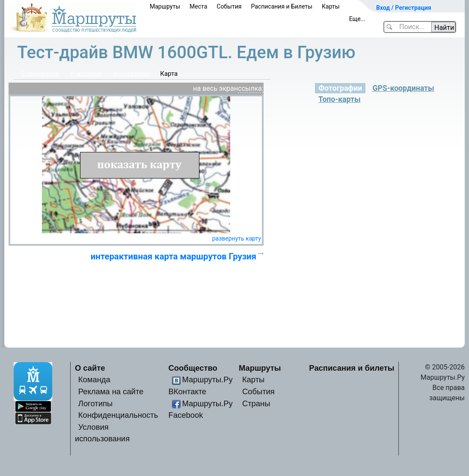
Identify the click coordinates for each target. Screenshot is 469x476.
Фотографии (131, 74)
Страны (256, 403)
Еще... (357, 19)
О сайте (90, 368)
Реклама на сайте (111, 391)
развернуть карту (237, 238)
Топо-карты (339, 99)
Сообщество (193, 368)
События (229, 6)
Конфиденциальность (118, 415)
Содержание (40, 74)
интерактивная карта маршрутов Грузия (174, 256)
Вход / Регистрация (404, 8)
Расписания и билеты (352, 368)
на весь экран (215, 88)
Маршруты (165, 6)
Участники (86, 74)
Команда (94, 379)
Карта (169, 74)
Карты (331, 6)
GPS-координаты (404, 88)
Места (198, 6)
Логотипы (95, 403)
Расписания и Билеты (282, 6)
